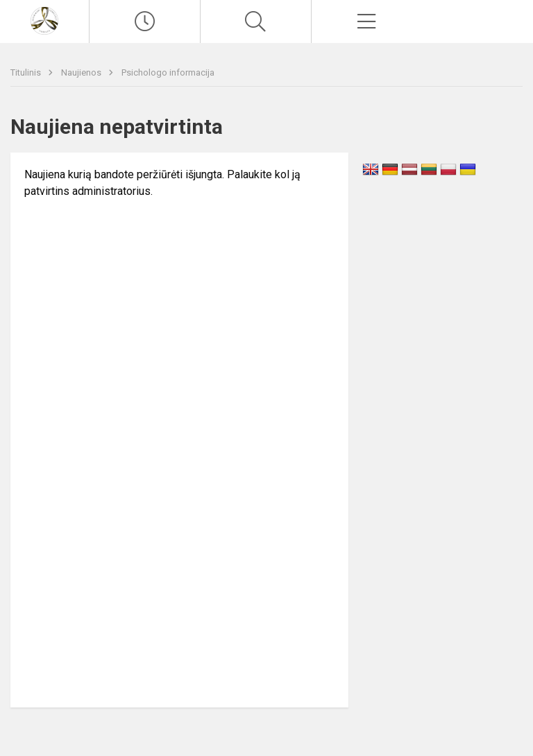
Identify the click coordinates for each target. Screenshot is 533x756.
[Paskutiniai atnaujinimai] (145, 22)
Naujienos (82, 72)
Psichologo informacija (168, 72)
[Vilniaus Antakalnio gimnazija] (44, 20)
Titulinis (27, 72)
